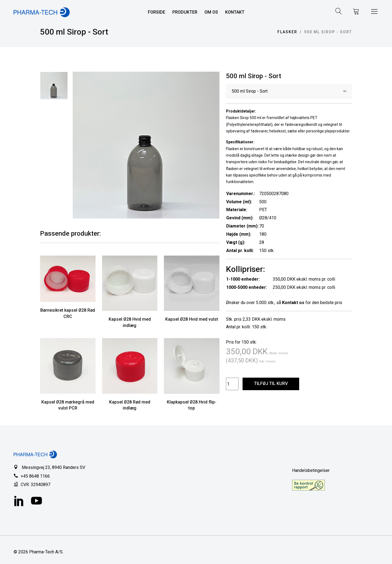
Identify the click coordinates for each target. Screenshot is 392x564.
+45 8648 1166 (35, 476)
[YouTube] (36, 502)
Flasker (287, 32)
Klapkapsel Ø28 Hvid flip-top (192, 405)
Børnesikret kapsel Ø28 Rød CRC (68, 313)
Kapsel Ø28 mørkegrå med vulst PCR (68, 405)
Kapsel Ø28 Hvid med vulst (192, 319)
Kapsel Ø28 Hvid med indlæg (130, 322)
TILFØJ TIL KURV (271, 383)
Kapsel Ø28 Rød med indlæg (130, 405)
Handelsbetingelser (311, 470)
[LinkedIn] (19, 502)
